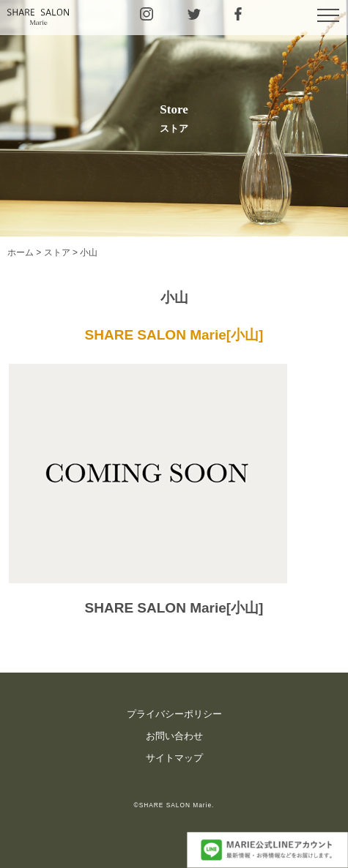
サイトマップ (174, 758)
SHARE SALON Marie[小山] (174, 335)
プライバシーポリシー (174, 714)
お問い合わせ (174, 736)
